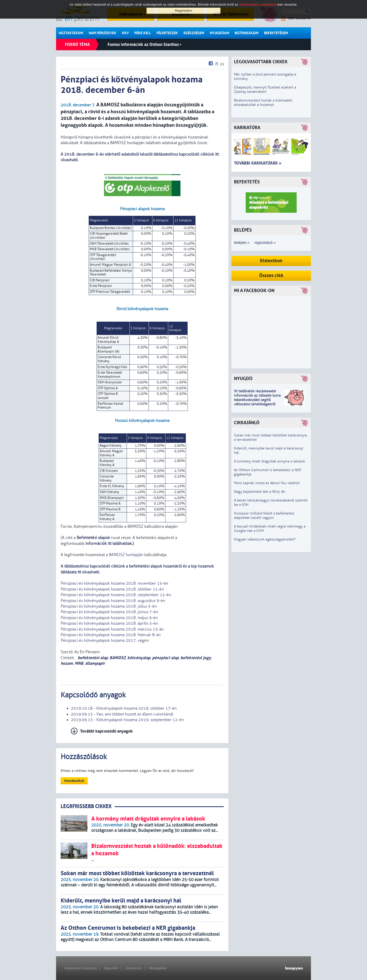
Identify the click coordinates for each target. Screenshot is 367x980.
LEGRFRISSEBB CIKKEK (86, 806)
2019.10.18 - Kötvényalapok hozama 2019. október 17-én (124, 708)
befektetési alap (92, 658)
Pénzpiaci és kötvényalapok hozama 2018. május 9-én (109, 618)
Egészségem (194, 33)
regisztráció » (265, 243)
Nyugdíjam (219, 33)
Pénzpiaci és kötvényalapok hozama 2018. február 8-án (111, 635)
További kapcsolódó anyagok (106, 731)
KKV (125, 33)
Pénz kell (143, 33)
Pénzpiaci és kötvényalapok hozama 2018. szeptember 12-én (116, 595)
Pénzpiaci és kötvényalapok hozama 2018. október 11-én (112, 589)
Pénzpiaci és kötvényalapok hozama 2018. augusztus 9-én (113, 601)
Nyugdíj (243, 379)
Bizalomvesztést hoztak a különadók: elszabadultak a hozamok (263, 103)
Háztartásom (71, 33)
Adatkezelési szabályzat (81, 968)
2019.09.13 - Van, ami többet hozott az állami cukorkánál (122, 714)
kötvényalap (139, 658)
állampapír (95, 663)
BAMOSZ (118, 658)
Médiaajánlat (158, 968)
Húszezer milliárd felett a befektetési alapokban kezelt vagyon (264, 516)
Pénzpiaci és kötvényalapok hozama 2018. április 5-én (109, 623)
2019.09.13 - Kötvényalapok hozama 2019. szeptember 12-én (127, 720)
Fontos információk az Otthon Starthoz (145, 45)
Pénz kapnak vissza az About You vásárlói (267, 483)
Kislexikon (271, 261)
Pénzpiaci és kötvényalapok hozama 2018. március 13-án (112, 629)
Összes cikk (271, 276)
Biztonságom (247, 33)
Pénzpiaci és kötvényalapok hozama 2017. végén (105, 640)
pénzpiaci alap (165, 658)
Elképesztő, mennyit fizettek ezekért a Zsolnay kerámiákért (265, 90)
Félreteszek (167, 33)
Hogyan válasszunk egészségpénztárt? (265, 539)
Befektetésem (276, 33)
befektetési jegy (196, 658)
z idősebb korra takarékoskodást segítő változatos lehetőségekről (257, 400)
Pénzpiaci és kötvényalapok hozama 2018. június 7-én (109, 612)
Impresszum (133, 968)
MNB (79, 663)
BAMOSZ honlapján (126, 555)
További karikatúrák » (258, 163)
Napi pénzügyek (102, 33)
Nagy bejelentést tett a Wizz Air (260, 492)
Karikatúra (247, 128)
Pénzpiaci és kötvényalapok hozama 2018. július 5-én (109, 606)
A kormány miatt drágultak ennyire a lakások (270, 461)
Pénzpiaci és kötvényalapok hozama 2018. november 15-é (113, 583)
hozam (67, 663)
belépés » (242, 243)
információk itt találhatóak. (108, 544)
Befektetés (247, 182)
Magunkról (111, 968)
